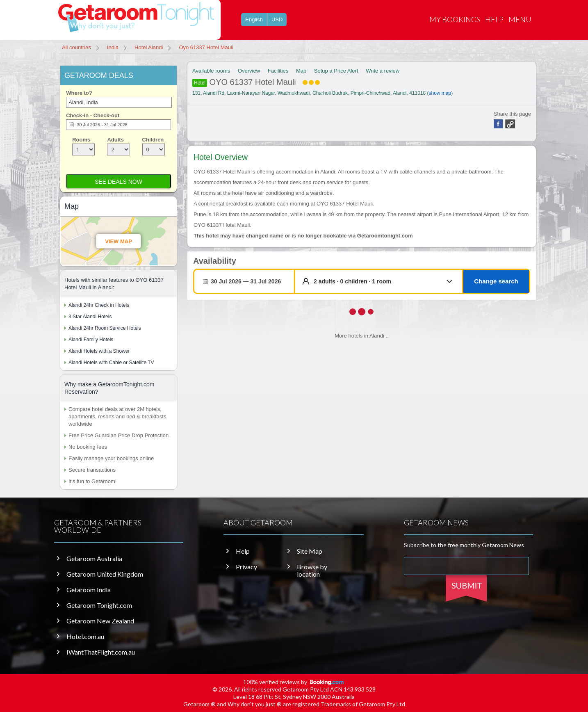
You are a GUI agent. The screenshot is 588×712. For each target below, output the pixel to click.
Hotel (200, 83)
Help (494, 19)
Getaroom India (89, 590)
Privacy (246, 567)
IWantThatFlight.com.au (101, 652)
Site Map (310, 551)
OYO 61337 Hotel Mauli (256, 82)
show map (440, 93)
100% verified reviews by (294, 682)
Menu (520, 19)
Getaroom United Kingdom (105, 574)
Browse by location (312, 571)
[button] (385, 281)
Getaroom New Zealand (100, 621)
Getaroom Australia (94, 559)
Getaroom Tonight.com (99, 605)
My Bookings (455, 19)
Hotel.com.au (85, 637)
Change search (496, 281)
